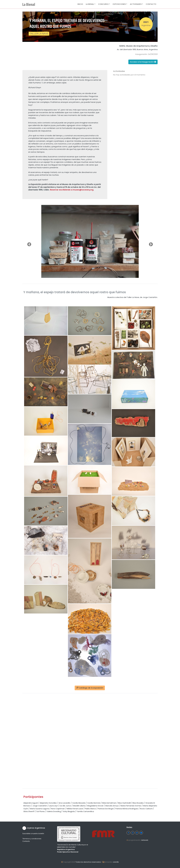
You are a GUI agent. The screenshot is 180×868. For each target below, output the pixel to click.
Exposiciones (119, 4)
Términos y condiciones (32, 839)
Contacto (151, 4)
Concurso (103, 4)
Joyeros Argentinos (36, 828)
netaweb (145, 840)
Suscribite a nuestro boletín (33, 834)
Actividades (136, 4)
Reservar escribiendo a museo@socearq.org (72, 190)
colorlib (116, 862)
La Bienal (90, 4)
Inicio (80, 4)
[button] (29, 244)
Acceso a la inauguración (143, 62)
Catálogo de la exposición (90, 688)
